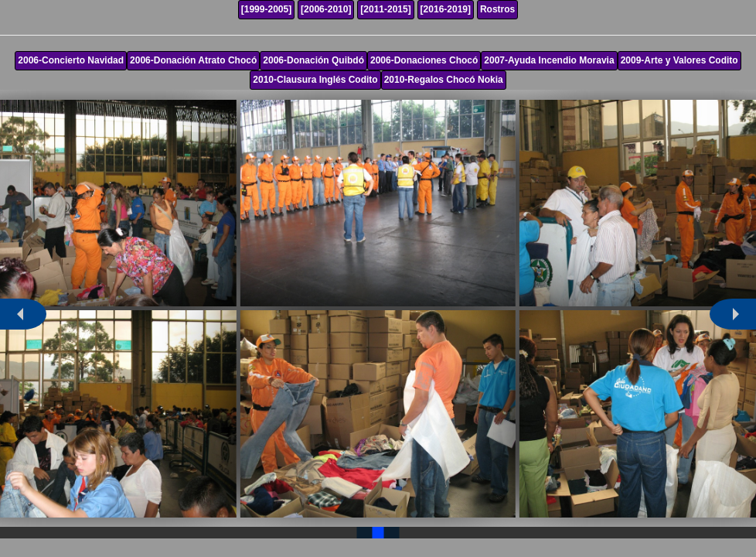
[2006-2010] (326, 9)
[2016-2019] (446, 9)
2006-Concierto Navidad (71, 60)
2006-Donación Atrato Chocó (193, 60)
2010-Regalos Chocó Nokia (444, 80)
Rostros (497, 9)
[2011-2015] (385, 9)
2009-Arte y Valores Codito (679, 60)
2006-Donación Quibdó (313, 60)
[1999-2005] (266, 9)
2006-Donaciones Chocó (424, 60)
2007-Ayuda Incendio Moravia (549, 60)
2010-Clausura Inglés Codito (315, 80)
